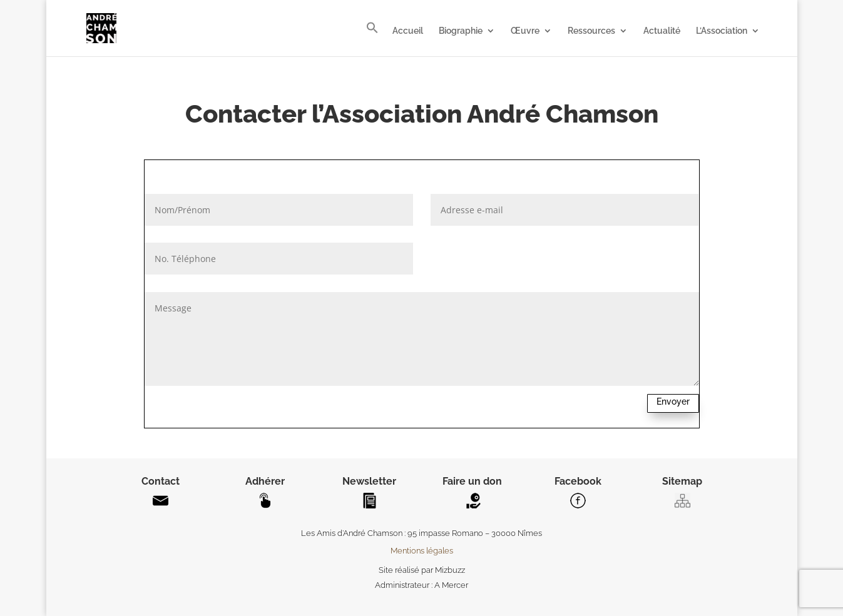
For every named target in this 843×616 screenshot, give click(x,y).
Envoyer (673, 401)
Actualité (662, 31)
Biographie (461, 31)
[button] (372, 39)
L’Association (722, 31)
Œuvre (525, 31)
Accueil (408, 31)
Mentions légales (422, 551)
